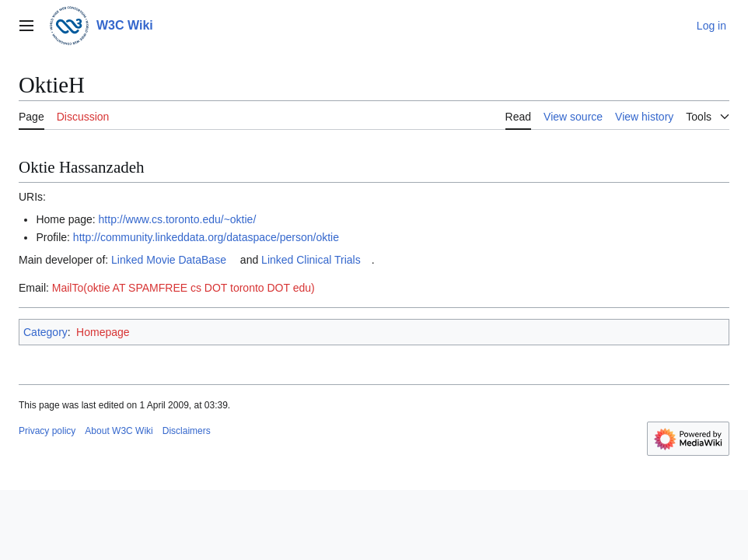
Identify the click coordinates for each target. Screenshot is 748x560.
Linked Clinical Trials (311, 260)
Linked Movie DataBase (169, 260)
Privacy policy (47, 431)
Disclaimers (187, 431)
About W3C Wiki (119, 431)
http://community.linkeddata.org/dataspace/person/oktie (206, 237)
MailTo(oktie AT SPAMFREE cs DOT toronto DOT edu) (184, 288)
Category (45, 332)
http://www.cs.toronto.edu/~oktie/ (178, 219)
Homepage (103, 332)
